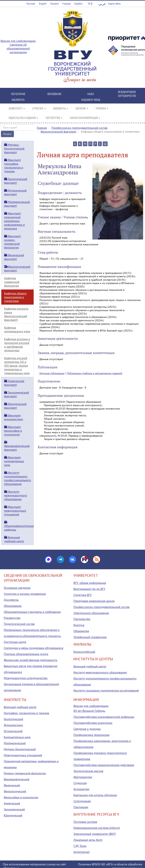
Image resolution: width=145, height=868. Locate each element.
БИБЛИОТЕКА (18, 100)
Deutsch (55, 4)
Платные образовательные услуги (26, 654)
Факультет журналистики (14, 417)
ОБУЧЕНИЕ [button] (82, 108)
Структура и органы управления (25, 594)
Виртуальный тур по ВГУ (89, 589)
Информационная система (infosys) (97, 828)
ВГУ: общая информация (90, 583)
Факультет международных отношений (15, 511)
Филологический (15, 791)
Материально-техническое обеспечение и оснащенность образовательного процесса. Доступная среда (32, 636)
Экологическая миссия (88, 771)
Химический (12, 803)
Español (78, 4)
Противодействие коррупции (93, 723)
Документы (11, 600)
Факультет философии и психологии (13, 431)
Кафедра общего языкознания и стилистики (15, 297)
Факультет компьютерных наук (14, 461)
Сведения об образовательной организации (18, 48)
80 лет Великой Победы (89, 711)
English (43, 4)
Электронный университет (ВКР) (95, 834)
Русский (31, 4)
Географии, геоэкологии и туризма (26, 713)
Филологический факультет (59, 131)
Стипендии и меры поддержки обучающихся (34, 648)
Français (66, 4)
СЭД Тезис (80, 846)
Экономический (14, 809)
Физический (12, 785)
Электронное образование (91, 613)
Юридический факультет (15, 406)
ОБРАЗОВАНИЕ (54, 94)
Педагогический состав (19, 624)
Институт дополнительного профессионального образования (18, 478)
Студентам (80, 783)
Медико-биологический (20, 749)
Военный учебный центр (14, 539)
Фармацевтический (17, 779)
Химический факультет (14, 383)
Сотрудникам (82, 801)
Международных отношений (23, 755)
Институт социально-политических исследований (106, 690)
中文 (90, 4)
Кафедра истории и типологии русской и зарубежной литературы (17, 345)
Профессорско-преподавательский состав (79, 128)
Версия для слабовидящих (18, 41)
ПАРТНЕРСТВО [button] (54, 118)
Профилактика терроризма (91, 735)
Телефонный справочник (90, 637)
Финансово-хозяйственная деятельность (31, 660)
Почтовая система (85, 822)
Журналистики (13, 725)
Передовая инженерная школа (94, 601)
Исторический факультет (15, 192)
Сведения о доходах (87, 729)
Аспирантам (81, 789)
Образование (13, 606)
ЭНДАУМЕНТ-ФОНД (91, 100)
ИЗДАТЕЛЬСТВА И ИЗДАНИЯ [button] (23, 118)
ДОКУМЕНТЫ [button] (61, 108)
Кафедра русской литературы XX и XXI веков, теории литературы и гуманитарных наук (17, 366)
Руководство (12, 618)
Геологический (13, 719)
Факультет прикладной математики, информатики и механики (14, 221)
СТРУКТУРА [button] (39, 108)
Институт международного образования (16, 495)
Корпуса (79, 625)
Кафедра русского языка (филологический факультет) (16, 314)
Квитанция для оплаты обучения (95, 795)
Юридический (13, 815)
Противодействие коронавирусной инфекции (104, 717)
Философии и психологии (21, 797)
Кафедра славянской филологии (12, 282)
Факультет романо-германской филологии (12, 242)
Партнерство (82, 619)
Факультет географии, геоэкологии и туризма (14, 166)
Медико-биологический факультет (14, 148)
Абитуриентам (83, 777)
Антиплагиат (82, 852)
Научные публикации (52, 373)
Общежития (81, 631)
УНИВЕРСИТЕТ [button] (17, 108)
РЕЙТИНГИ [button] (102, 108)
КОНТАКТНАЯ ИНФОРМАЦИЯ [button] (85, 118)
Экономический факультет (17, 394)
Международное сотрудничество (26, 678)
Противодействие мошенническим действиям (104, 765)
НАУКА (91, 94)
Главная (42, 128)
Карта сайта (114, 4)
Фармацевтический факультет (17, 446)
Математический (15, 743)
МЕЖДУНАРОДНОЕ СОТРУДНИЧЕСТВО (127, 94)
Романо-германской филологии (25, 773)
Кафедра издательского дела (17, 329)
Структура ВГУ (83, 595)
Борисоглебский (84, 652)
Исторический (13, 731)
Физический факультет (14, 257)
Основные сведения (17, 588)
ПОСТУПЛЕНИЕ (18, 94)
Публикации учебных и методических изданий (95, 373)
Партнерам (81, 807)
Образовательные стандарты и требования (32, 612)
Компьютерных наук (17, 737)
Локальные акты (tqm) (88, 840)
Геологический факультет (16, 181)
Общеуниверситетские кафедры (19, 526)
